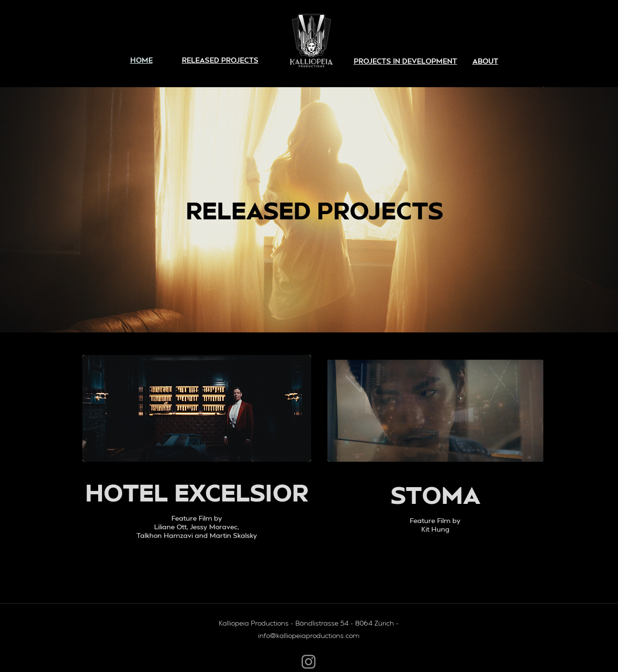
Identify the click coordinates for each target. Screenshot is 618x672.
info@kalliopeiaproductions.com (309, 635)
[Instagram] (309, 662)
